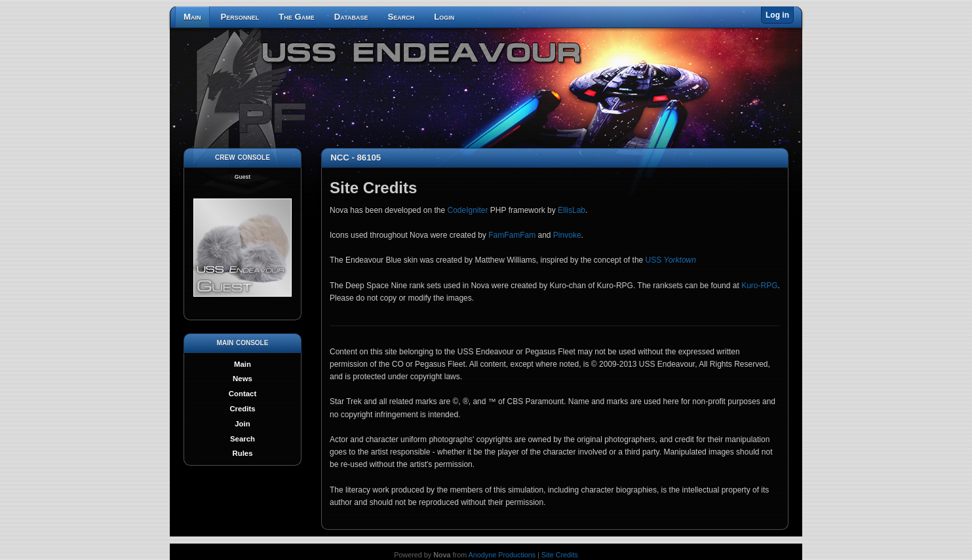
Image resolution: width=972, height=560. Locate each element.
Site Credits (560, 555)
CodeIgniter (467, 210)
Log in (777, 15)
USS (671, 260)
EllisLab (572, 210)
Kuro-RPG (759, 286)
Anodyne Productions (502, 555)
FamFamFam (512, 235)
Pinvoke (567, 235)
